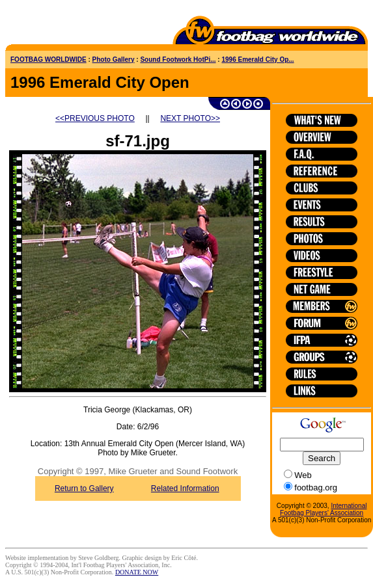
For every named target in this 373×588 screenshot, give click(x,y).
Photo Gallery (114, 60)
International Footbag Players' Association (323, 509)
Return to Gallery (84, 488)
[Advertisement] (81, 25)
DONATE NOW (137, 572)
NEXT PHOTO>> (190, 118)
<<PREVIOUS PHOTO (95, 118)
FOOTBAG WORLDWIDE (48, 60)
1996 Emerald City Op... (257, 60)
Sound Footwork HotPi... (178, 60)
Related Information (185, 488)
